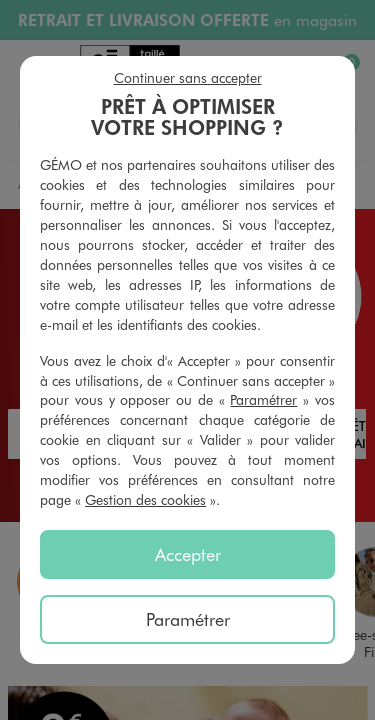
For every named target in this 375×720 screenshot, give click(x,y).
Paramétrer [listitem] (188, 619)
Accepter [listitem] (188, 554)
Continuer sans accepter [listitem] (188, 77)
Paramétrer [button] (263, 399)
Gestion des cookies (145, 499)
